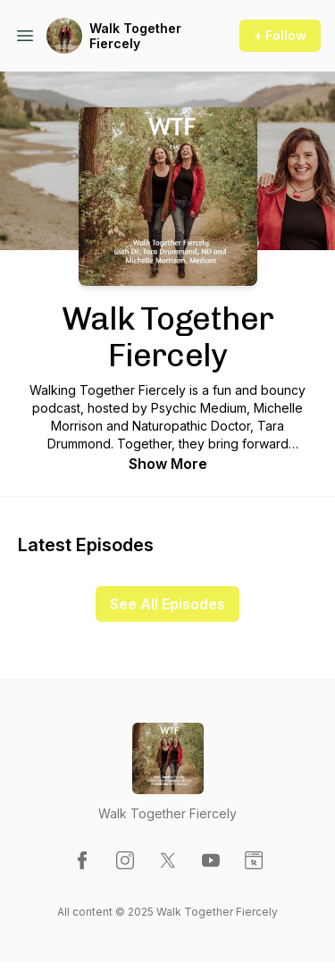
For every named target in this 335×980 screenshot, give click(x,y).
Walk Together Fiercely (135, 36)
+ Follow (280, 35)
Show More (168, 464)
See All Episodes (167, 604)
